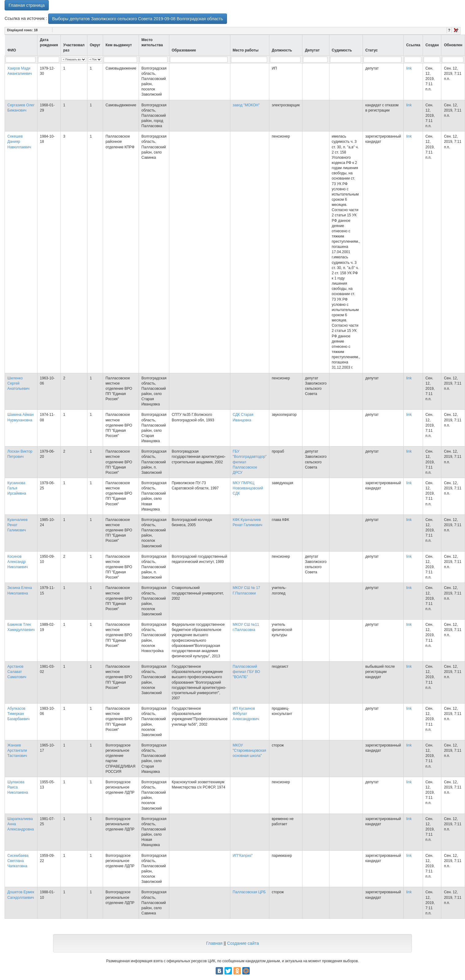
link (409, 68)
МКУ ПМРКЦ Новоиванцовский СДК (248, 488)
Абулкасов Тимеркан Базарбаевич (19, 714)
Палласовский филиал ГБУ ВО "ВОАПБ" (246, 672)
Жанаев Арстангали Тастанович (17, 750)
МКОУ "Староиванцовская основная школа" (250, 750)
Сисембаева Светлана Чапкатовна (18, 861)
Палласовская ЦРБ (249, 892)
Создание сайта (243, 943)
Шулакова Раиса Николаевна (18, 787)
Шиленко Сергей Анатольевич (18, 383)
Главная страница (27, 5)
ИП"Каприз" (243, 856)
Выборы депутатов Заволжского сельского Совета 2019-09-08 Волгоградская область (138, 19)
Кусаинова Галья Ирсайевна (17, 488)
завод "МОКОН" (246, 105)
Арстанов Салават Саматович (17, 672)
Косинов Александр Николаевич (18, 562)
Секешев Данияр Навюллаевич (19, 142)
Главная (214, 943)
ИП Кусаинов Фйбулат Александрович (246, 714)
